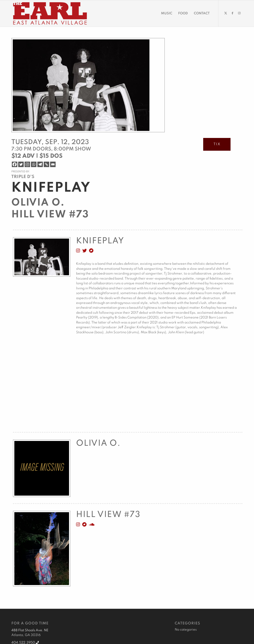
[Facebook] (15, 164)
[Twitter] (21, 164)
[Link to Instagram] (239, 13)
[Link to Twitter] (226, 13)
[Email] (53, 164)
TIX (217, 144)
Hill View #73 (50, 215)
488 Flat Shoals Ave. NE (30, 630)
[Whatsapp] (34, 164)
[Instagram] (27, 164)
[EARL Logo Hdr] (50, 13)
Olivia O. (38, 203)
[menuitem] (167, 13)
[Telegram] (40, 164)
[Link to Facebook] (232, 13)
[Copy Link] (46, 164)
